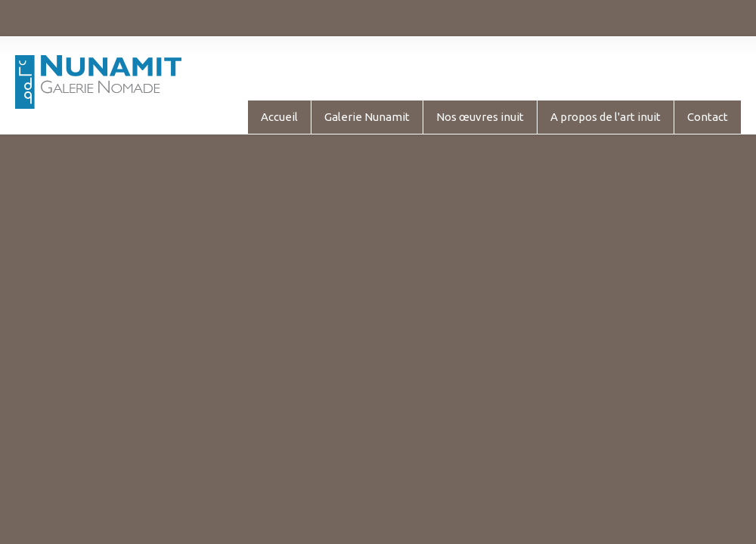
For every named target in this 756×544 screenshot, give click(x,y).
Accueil (279, 117)
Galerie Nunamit (367, 117)
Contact (708, 117)
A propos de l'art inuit (606, 117)
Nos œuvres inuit (480, 117)
